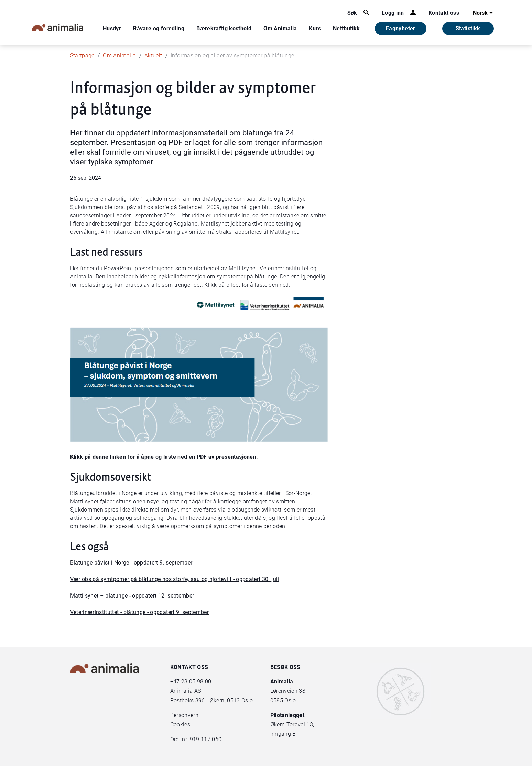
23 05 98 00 (196, 682)
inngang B (283, 734)
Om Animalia (280, 28)
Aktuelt (153, 56)
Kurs (315, 28)
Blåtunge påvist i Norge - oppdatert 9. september (131, 563)
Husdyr (112, 28)
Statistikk (468, 28)
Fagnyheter (401, 28)
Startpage (82, 56)
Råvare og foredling (159, 28)
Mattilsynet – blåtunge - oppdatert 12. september (132, 596)
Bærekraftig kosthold (224, 28)
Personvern (184, 715)
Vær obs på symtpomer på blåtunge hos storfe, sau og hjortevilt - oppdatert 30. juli (175, 579)
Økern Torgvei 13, (293, 725)
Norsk (484, 13)
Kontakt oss (444, 13)
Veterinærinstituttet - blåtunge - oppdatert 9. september (140, 612)
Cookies (180, 725)
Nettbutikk (346, 28)
